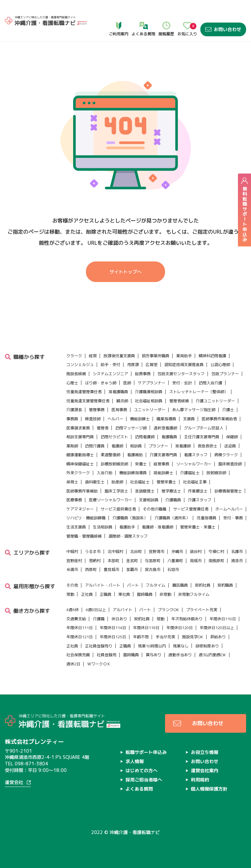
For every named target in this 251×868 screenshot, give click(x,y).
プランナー (159, 431)
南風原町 (216, 546)
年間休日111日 (80, 613)
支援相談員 (149, 485)
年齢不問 (141, 622)
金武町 (132, 546)
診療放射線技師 (114, 449)
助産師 (117, 467)
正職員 (106, 579)
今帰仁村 (216, 537)
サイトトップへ (125, 272)
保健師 (232, 422)
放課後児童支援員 (119, 341)
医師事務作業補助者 (219, 404)
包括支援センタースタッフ (181, 359)
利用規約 (200, 765)
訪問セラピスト (114, 422)
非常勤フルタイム (194, 579)
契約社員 (203, 570)
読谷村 (196, 537)
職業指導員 (166, 404)
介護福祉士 (190, 458)
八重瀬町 (175, 546)
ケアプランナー (152, 368)
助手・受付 (110, 350)
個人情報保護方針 (209, 774)
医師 (127, 368)
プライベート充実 (202, 595)
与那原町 (153, 546)
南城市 (196, 546)
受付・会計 (182, 368)
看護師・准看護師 (158, 512)
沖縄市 (177, 537)
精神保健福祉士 (80, 449)
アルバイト (123, 595)
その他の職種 (155, 494)
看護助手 (127, 512)
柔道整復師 (110, 440)
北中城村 (115, 537)
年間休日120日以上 (217, 613)
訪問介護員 (95, 431)
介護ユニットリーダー (215, 386)
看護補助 (135, 440)
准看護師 (183, 431)
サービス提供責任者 (118, 494)
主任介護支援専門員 (202, 422)
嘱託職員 (180, 570)
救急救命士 (208, 431)
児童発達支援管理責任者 (88, 386)
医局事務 (119, 395)
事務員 (72, 404)
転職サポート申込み (146, 737)
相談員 (136, 431)
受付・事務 (233, 503)
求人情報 (135, 746)
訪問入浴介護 (210, 368)
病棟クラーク (226, 440)
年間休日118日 (146, 613)
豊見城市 (111, 555)
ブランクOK (168, 595)
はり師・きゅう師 (101, 368)
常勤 (70, 579)
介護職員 (173, 485)
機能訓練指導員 (133, 458)
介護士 (228, 395)
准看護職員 (118, 377)
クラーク (74, 341)
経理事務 (161, 449)
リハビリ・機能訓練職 (86, 503)
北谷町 (136, 537)
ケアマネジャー (80, 494)
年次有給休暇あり (187, 604)
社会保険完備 (78, 640)
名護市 (237, 537)
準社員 (124, 579)
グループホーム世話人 (204, 413)
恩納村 (95, 546)
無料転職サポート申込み (244, 210)
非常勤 (165, 579)
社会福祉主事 (195, 467)
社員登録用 (107, 640)
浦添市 (237, 546)
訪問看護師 (145, 422)
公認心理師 (220, 350)
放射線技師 (216, 458)
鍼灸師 (122, 386)
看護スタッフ (196, 440)
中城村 (72, 537)
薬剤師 (72, 431)
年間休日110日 (223, 604)
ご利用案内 (119, 13)
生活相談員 (103, 512)
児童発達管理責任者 (84, 377)
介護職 (99, 604)
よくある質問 (143, 13)
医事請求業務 (78, 413)
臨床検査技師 (230, 449)
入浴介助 (105, 458)
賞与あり (154, 640)
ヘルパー (115, 404)
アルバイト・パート (103, 570)
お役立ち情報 (205, 737)
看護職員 (169, 422)
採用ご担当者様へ (144, 765)
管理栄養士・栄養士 (198, 512)
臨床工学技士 (116, 476)
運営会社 (14, 768)
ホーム (12, 33)
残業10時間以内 (152, 631)
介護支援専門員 (163, 440)
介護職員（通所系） (172, 503)
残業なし (181, 631)
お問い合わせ (223, 14)
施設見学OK (193, 622)
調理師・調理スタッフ (128, 521)
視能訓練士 (163, 458)
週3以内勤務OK (212, 640)
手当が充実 (165, 622)
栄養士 (141, 449)
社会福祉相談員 (149, 386)
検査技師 (93, 404)
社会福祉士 (140, 467)
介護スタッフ (200, 485)
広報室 (152, 350)
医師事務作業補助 (82, 476)
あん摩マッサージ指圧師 (194, 395)
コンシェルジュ (80, 350)
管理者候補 (179, 386)
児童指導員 (207, 503)
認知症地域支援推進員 (184, 350)
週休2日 (73, 649)
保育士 (72, 467)
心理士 (72, 368)
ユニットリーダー (150, 395)
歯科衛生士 (95, 467)
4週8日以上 (96, 595)
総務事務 (143, 359)
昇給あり (218, 622)
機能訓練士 (140, 404)
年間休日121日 (80, 622)
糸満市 (72, 555)
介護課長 (74, 395)
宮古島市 (153, 555)
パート (133, 570)
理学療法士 (171, 476)
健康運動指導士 (80, 440)
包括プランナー (225, 359)
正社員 (87, 579)
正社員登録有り (99, 631)
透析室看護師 (165, 413)
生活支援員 (76, 512)
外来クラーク (78, 458)
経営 (93, 341)
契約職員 (225, 570)
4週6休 (73, 595)
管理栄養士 (166, 467)
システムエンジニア (110, 359)
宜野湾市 (157, 537)
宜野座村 (74, 546)
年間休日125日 (113, 622)
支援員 (189, 404)
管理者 (103, 413)
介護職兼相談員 (149, 377)
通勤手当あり (180, 640)
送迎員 (230, 431)
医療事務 (74, 485)
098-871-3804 (31, 749)
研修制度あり (207, 631)
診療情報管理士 (228, 476)
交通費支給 (76, 604)
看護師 (117, 431)
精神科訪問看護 (212, 341)
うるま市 (93, 537)
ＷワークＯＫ (99, 649)
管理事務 (97, 395)
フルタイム (156, 570)
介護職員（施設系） (130, 503)
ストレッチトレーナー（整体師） (199, 377)
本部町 (113, 546)
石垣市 (173, 555)
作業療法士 (198, 476)
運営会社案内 (205, 755)
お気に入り (187, 13)
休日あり (119, 604)
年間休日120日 (180, 613)
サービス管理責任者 (191, 494)
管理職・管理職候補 (84, 521)
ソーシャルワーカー (194, 449)
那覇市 (132, 555)
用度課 (133, 350)
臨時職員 (145, 579)
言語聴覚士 (145, 476)
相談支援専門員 (80, 422)
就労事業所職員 (156, 341)
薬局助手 (184, 341)
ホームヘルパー (229, 494)
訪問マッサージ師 (131, 413)
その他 (72, 570)
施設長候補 (76, 359)
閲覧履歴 (166, 13)
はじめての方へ (142, 755)
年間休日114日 (113, 613)
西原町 (91, 555)
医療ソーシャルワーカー (110, 485)
